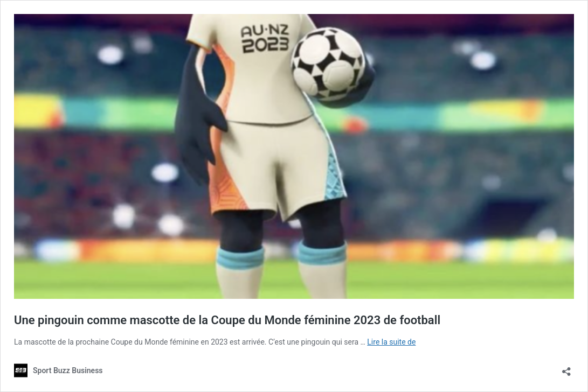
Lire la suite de (391, 342)
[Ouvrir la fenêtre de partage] (566, 368)
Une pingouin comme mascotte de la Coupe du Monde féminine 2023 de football (227, 320)
